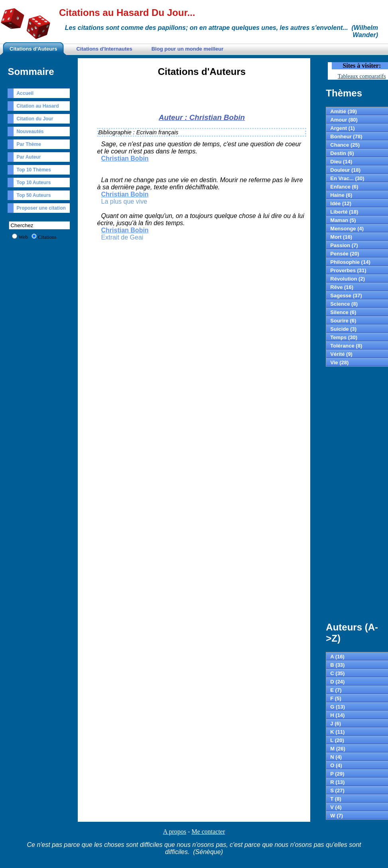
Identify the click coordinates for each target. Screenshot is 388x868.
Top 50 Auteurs (33, 195)
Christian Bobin (125, 158)
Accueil (25, 93)
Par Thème (29, 144)
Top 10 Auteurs (33, 183)
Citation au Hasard (37, 106)
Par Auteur (29, 157)
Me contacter (208, 832)
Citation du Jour (35, 119)
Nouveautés (30, 132)
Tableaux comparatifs (362, 76)
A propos (175, 832)
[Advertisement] (202, 97)
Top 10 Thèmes (33, 170)
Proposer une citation (41, 208)
